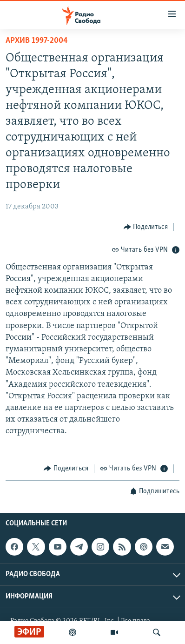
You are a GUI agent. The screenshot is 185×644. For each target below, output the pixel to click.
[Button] (146, 227)
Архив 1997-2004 (37, 41)
